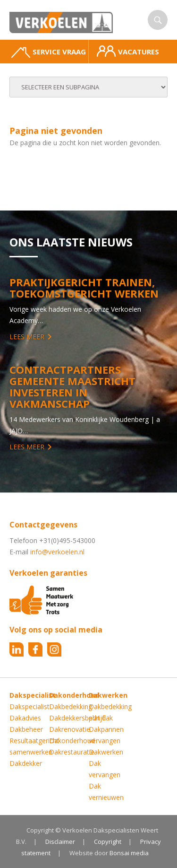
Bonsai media (129, 853)
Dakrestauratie (72, 752)
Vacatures (128, 51)
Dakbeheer (26, 729)
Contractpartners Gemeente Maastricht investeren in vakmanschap (72, 386)
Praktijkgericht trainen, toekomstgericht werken (84, 288)
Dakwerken (106, 752)
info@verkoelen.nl (57, 552)
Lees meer (27, 337)
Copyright (108, 842)
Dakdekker (26, 763)
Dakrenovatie (70, 729)
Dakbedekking (71, 706)
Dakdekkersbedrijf (77, 718)
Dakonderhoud (72, 741)
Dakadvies (25, 718)
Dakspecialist (29, 706)
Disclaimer (60, 842)
